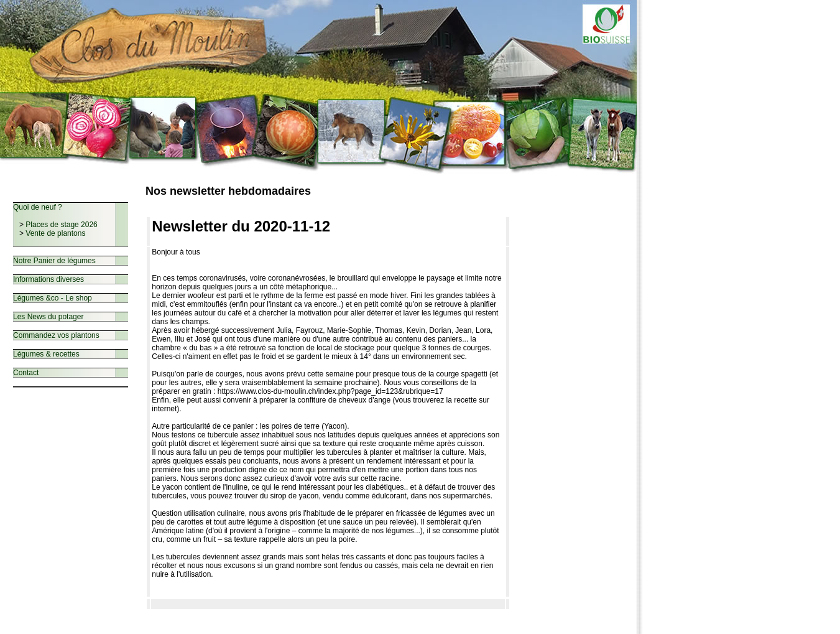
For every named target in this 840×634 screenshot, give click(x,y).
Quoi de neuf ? (38, 207)
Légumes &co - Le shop (53, 298)
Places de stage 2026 (61, 225)
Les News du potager (48, 317)
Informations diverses (48, 279)
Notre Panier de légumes (54, 261)
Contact (26, 373)
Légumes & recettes (46, 354)
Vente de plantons (55, 233)
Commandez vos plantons (56, 335)
